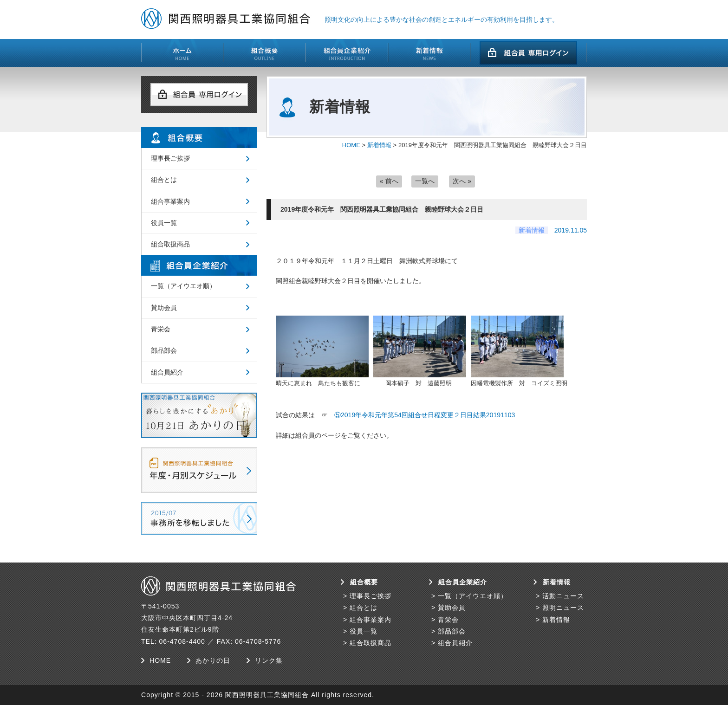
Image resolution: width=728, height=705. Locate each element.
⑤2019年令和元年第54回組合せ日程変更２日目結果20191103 (425, 415)
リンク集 (269, 660)
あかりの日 (213, 660)
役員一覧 (164, 223)
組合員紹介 (167, 372)
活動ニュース (563, 596)
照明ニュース (563, 608)
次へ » (462, 181)
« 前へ (389, 181)
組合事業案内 (170, 201)
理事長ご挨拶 (170, 158)
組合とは (164, 180)
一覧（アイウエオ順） (183, 286)
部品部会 (164, 350)
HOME (351, 145)
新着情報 (379, 145)
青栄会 (161, 329)
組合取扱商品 (170, 244)
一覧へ (425, 181)
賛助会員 (164, 308)
